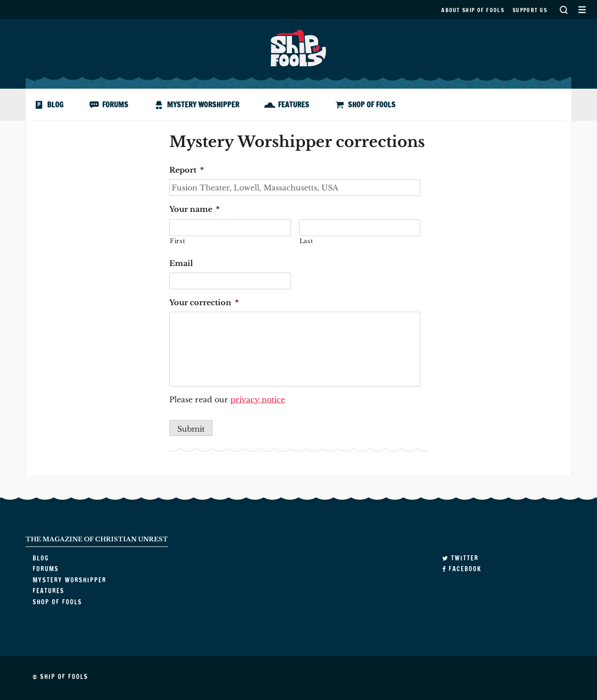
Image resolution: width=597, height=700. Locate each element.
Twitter (460, 558)
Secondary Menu (582, 10)
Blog (55, 105)
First (177, 241)
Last (306, 241)
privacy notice (258, 399)
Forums (115, 105)
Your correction (204, 302)
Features (294, 105)
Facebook (462, 569)
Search (563, 10)
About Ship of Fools (473, 10)
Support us (530, 10)
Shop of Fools (372, 105)
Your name (194, 209)
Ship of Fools (298, 47)
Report (187, 170)
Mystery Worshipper (203, 105)
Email (181, 263)
